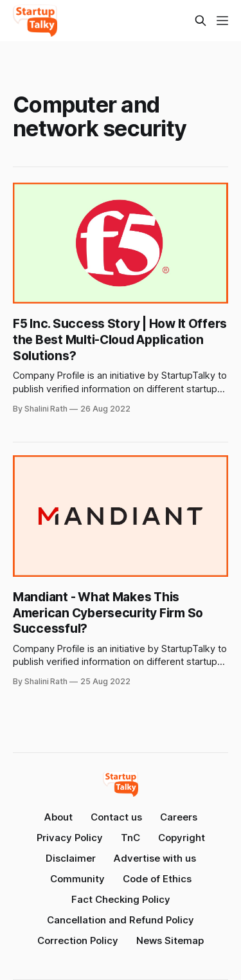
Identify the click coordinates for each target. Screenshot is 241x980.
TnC (130, 838)
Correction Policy (78, 940)
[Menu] (222, 21)
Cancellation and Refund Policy (121, 920)
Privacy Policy (70, 838)
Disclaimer (71, 858)
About (58, 817)
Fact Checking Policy (121, 899)
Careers (179, 817)
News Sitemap (170, 940)
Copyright (182, 838)
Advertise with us (155, 858)
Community (77, 879)
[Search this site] (201, 21)
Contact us (116, 817)
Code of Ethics (157, 879)
